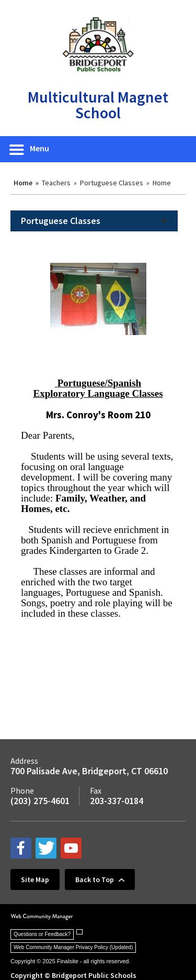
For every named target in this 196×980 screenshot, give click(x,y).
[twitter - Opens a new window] (46, 848)
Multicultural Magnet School (98, 105)
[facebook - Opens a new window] (21, 848)
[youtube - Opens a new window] (71, 848)
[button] (30, 149)
